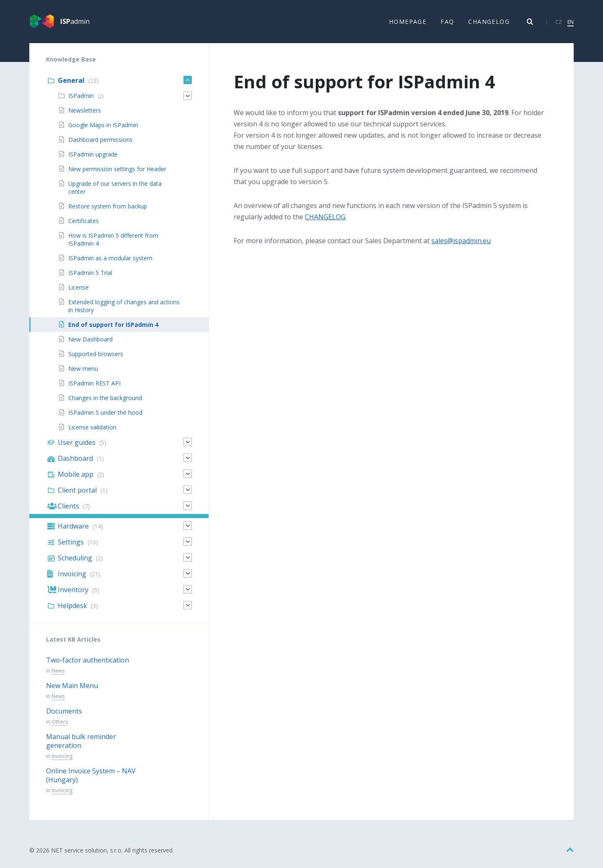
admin (75, 22)
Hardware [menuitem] (73, 526)
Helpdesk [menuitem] (72, 606)
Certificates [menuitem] (84, 221)
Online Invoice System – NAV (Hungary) (91, 776)
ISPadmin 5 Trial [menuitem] (90, 273)
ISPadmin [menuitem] (81, 96)
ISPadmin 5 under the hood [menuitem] (105, 413)
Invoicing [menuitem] (72, 574)
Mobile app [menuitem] (76, 475)
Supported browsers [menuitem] (96, 354)
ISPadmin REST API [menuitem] (94, 384)
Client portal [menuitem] (77, 490)
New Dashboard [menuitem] (90, 340)
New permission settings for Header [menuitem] (117, 169)
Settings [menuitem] (71, 542)
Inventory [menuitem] (73, 590)
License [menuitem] (79, 288)
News (58, 671)
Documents (64, 711)
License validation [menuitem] (92, 428)
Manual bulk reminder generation (81, 741)
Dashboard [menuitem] (75, 459)
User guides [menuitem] (77, 443)
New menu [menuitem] (83, 369)
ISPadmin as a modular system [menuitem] (110, 258)
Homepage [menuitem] (408, 22)
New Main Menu (72, 686)
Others (60, 722)
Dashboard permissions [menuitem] (100, 140)
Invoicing (62, 756)
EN (571, 22)
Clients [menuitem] (68, 506)
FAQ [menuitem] (447, 22)
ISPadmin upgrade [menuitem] (93, 155)
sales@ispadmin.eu (461, 241)
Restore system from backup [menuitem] (108, 207)
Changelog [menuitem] (489, 22)
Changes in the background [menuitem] (105, 398)
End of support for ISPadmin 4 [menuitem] (113, 325)
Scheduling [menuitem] (75, 558)
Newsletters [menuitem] (85, 111)
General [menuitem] (71, 81)
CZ (559, 22)
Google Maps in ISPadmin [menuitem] (103, 125)
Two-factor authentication (88, 660)
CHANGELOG (325, 217)
